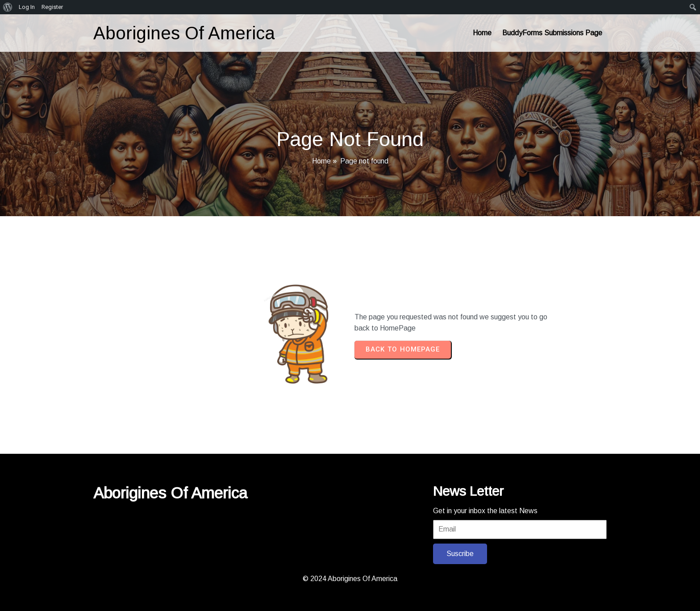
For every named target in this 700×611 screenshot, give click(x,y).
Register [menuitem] (52, 7)
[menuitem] (8, 7)
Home (321, 161)
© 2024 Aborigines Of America (350, 579)
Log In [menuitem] (27, 7)
